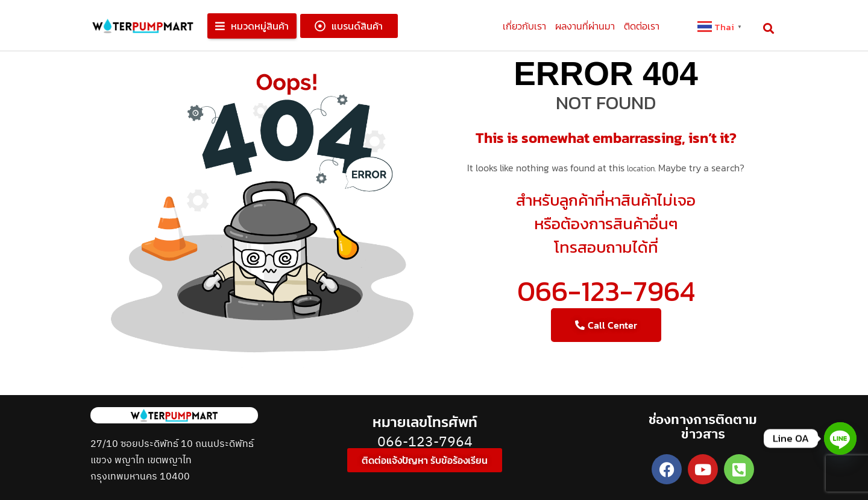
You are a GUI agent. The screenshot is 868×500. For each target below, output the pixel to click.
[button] (252, 26)
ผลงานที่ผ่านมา (585, 26)
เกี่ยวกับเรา (524, 26)
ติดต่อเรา (642, 26)
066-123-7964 (606, 291)
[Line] (840, 438)
